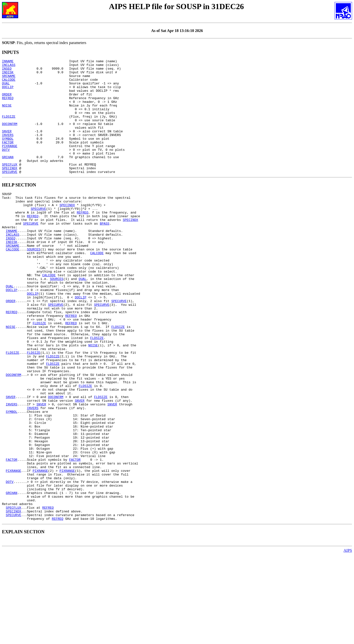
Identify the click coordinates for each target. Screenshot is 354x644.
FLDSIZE (9, 128)
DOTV (6, 168)
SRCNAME (9, 79)
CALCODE (9, 84)
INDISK (8, 75)
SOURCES (34, 284)
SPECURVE (10, 195)
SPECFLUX (10, 186)
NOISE (7, 115)
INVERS (8, 150)
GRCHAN (8, 177)
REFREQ (8, 106)
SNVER (7, 146)
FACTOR (8, 159)
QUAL (6, 88)
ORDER (7, 102)
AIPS (348, 640)
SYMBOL (8, 155)
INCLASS (9, 66)
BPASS (105, 253)
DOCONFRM (10, 137)
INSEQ (7, 71)
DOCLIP (8, 93)
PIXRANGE (10, 164)
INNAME (8, 62)
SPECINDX (10, 190)
